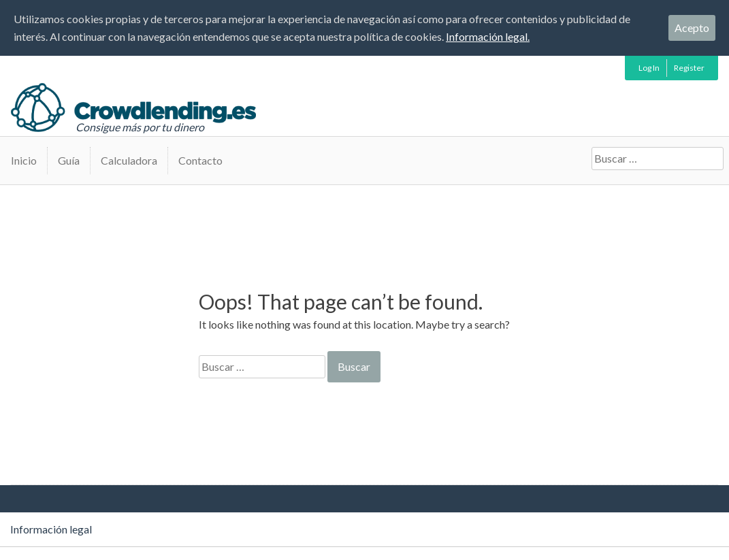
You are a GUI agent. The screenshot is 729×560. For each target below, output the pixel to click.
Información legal (51, 529)
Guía (69, 160)
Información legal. (488, 36)
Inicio (24, 160)
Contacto (200, 160)
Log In (649, 68)
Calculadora (129, 160)
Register (689, 68)
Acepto (692, 28)
